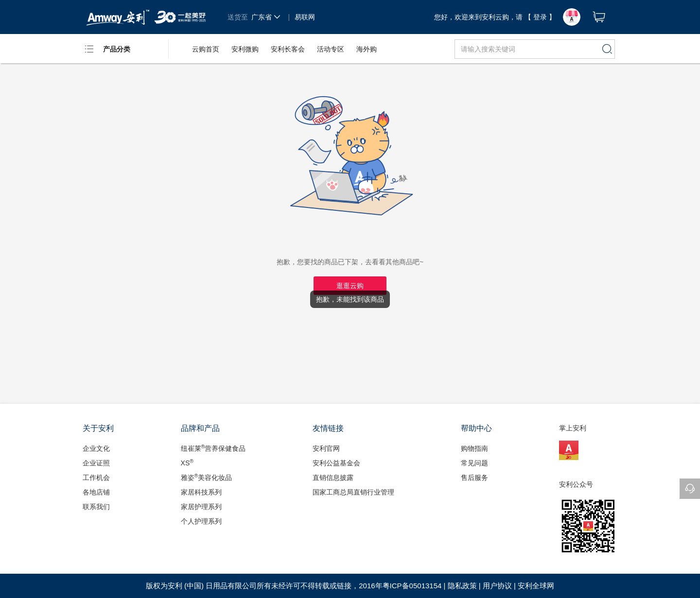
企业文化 (96, 448)
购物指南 (474, 448)
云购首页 (206, 49)
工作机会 (96, 478)
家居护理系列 (201, 507)
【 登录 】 (540, 17)
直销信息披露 (333, 478)
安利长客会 (288, 49)
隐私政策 (462, 586)
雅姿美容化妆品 (207, 477)
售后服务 (474, 478)
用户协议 (497, 586)
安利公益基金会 (336, 463)
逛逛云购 (350, 286)
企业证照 (96, 463)
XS (187, 462)
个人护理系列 (201, 521)
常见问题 (474, 463)
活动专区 (331, 49)
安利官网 (326, 448)
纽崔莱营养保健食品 (213, 448)
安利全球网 (536, 586)
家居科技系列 (201, 492)
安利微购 (245, 49)
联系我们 (96, 507)
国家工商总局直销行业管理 (353, 492)
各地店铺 (96, 492)
